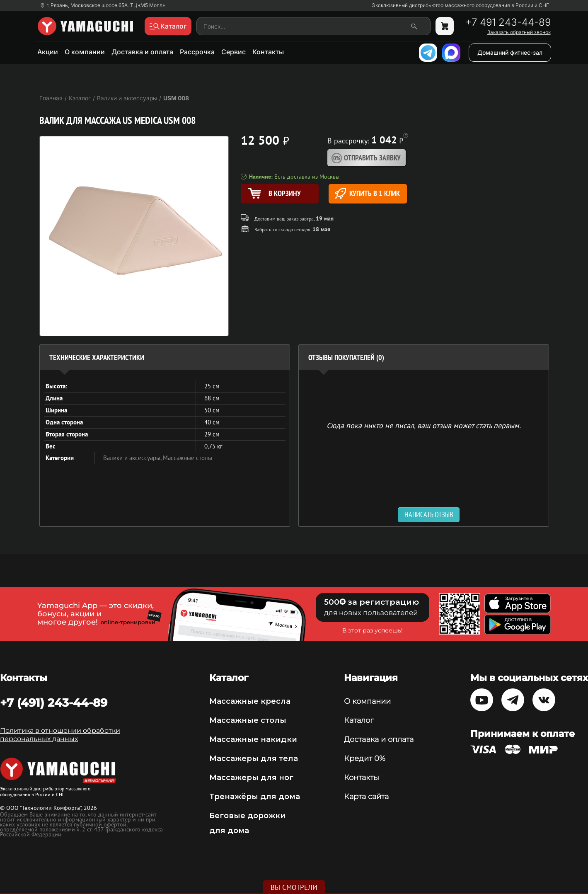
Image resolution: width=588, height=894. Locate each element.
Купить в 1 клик (367, 193)
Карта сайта (366, 797)
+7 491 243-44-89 (508, 22)
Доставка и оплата (142, 52)
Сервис (234, 52)
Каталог (359, 720)
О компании (85, 52)
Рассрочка (197, 52)
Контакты (268, 52)
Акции (48, 52)
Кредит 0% (365, 758)
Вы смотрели (294, 887)
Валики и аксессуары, (133, 458)
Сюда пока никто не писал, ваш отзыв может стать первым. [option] (424, 425)
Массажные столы (188, 458)
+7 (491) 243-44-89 (54, 703)
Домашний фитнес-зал (510, 52)
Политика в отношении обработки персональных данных (60, 735)
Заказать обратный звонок (519, 32)
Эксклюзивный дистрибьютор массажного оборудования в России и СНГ (460, 5)
